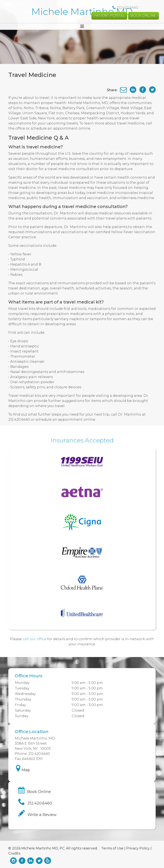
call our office (34, 639)
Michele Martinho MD (82, 12)
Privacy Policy (138, 848)
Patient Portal (109, 16)
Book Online (143, 16)
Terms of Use (112, 848)
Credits (14, 853)
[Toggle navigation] (82, 26)
